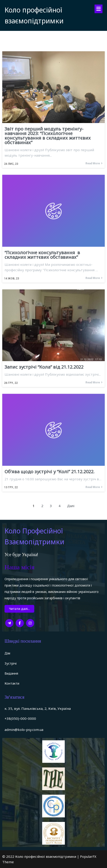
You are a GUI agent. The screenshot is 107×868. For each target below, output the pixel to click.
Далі (71, 506)
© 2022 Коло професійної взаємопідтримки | (41, 856)
